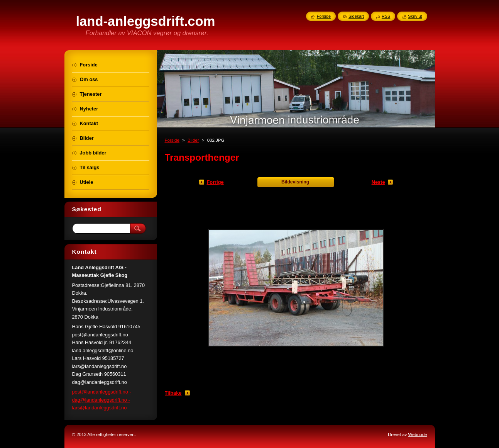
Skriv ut (415, 16)
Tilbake (173, 393)
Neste (378, 182)
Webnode (417, 434)
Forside (172, 140)
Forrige (215, 182)
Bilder (193, 140)
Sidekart (356, 16)
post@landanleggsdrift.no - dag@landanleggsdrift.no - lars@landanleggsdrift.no (102, 400)
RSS (386, 16)
